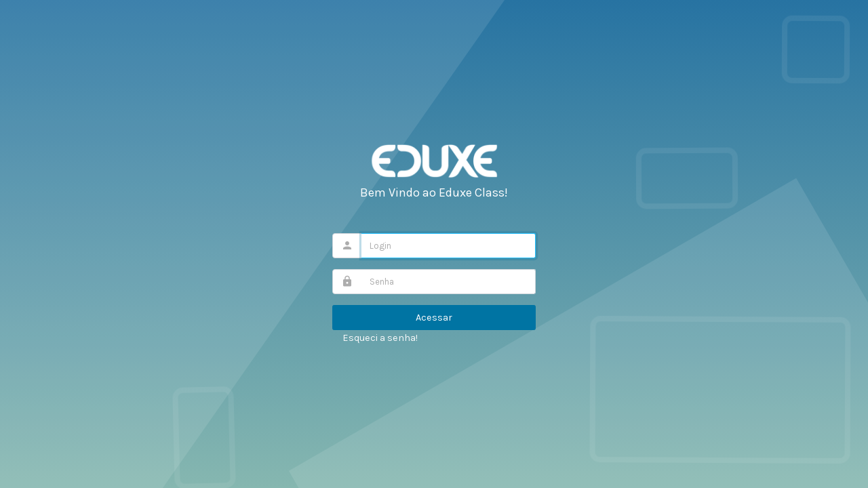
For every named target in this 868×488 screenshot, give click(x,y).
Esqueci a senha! (380, 338)
